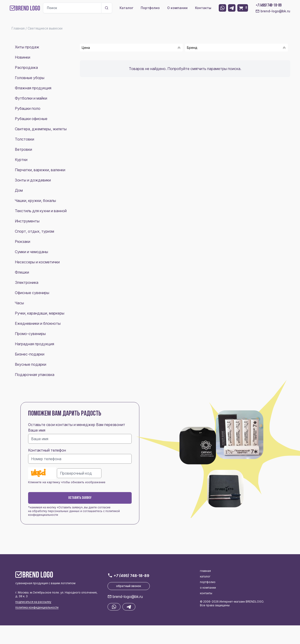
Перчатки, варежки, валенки (40, 170)
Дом (19, 190)
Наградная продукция (34, 344)
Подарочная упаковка (35, 375)
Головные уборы (30, 78)
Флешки (22, 272)
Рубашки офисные (31, 119)
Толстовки (24, 139)
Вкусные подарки (31, 364)
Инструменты (27, 221)
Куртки (21, 160)
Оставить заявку (80, 498)
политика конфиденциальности (37, 607)
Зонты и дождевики (33, 180)
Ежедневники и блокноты (38, 323)
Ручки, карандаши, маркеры (40, 313)
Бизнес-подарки (30, 354)
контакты (206, 593)
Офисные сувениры (32, 293)
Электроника (27, 282)
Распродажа (26, 67)
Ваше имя (37, 430)
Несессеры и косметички (37, 262)
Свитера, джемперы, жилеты (41, 129)
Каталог (126, 8)
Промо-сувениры (30, 334)
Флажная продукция (33, 88)
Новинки (23, 57)
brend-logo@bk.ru (273, 11)
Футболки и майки (31, 98)
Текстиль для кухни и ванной (41, 211)
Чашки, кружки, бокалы (35, 201)
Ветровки (23, 149)
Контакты (203, 8)
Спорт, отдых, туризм (34, 231)
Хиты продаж (27, 47)
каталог (205, 576)
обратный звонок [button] (129, 586)
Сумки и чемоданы (31, 252)
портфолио (208, 582)
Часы (19, 303)
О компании (177, 8)
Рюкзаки (23, 241)
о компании (208, 588)
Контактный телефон (47, 450)
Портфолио (150, 8)
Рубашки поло (28, 108)
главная (205, 571)
